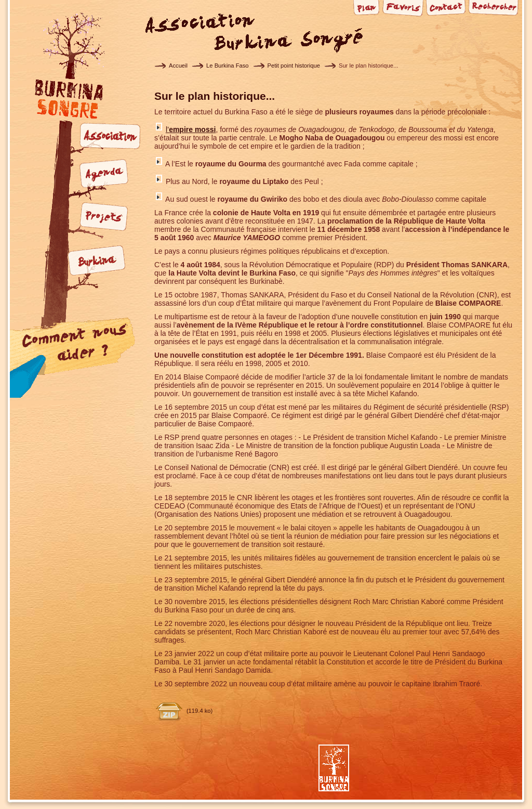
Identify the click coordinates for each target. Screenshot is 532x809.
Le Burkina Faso (227, 66)
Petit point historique (294, 66)
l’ (191, 129)
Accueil (178, 66)
